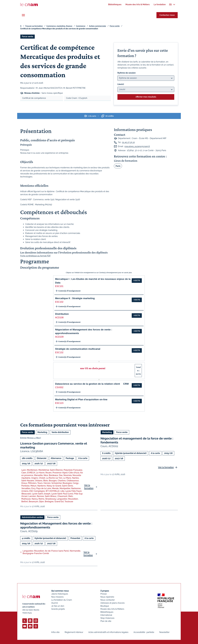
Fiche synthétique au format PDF (35, 256)
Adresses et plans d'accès (112, 603)
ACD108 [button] (59, 318)
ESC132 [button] (59, 352)
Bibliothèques (107, 612)
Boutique (105, 606)
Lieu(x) (121, 84)
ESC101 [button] (59, 286)
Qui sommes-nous (60, 591)
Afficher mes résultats (146, 97)
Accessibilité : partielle (144, 632)
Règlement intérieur (74, 632)
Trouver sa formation (34, 26)
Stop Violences (107, 618)
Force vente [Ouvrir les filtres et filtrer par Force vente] (28, 37)
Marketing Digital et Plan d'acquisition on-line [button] (81, 399)
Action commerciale (98, 26)
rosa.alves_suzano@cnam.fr (137, 146)
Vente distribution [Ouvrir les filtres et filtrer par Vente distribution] (60, 432)
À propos (105, 591)
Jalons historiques (60, 594)
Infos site (55, 632)
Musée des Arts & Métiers (112, 609)
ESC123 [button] (59, 403)
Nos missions (57, 597)
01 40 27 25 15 (128, 142)
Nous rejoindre (107, 597)
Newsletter (164, 632)
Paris (118, 166)
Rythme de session (127, 73)
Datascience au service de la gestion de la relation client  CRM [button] (92, 384)
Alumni (55, 603)
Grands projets (58, 609)
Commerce (81, 26)
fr (21, 26)
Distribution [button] (62, 314)
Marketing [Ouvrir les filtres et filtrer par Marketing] (42, 432)
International (106, 615)
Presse (104, 594)
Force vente (115, 26)
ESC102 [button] (59, 302)
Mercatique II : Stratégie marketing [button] (75, 298)
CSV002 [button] (59, 387)
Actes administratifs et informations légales (108, 632)
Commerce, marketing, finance (59, 26)
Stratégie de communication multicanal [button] (78, 349)
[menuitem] (115, 4)
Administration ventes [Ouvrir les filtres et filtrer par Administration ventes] (32, 517)
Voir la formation (89, 487)
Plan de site (106, 621)
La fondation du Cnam (62, 600)
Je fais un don (58, 606)
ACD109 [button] (59, 337)
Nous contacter (108, 600)
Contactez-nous (167, 15)
